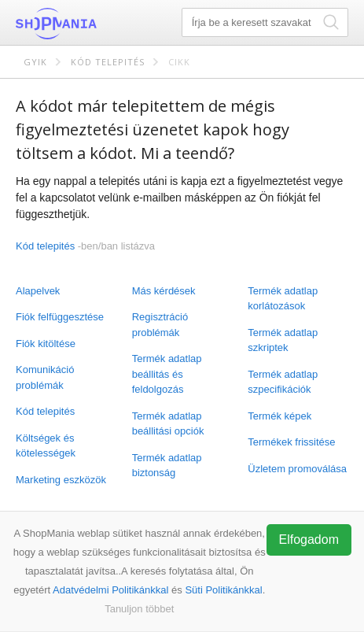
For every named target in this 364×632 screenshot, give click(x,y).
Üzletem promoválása (297, 469)
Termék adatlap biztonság (167, 466)
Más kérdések (164, 291)
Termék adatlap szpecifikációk (283, 382)
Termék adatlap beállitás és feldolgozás (167, 374)
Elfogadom (309, 540)
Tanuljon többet (139, 609)
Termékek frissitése (291, 442)
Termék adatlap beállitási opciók (168, 424)
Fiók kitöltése (46, 344)
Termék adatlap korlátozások (283, 299)
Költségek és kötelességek (46, 446)
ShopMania (94, 24)
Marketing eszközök (61, 480)
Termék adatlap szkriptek (283, 340)
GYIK (35, 62)
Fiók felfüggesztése (60, 317)
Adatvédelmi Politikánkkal (110, 590)
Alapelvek (38, 291)
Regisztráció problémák (160, 325)
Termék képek (279, 416)
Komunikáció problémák (45, 377)
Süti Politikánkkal (223, 590)
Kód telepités (108, 62)
